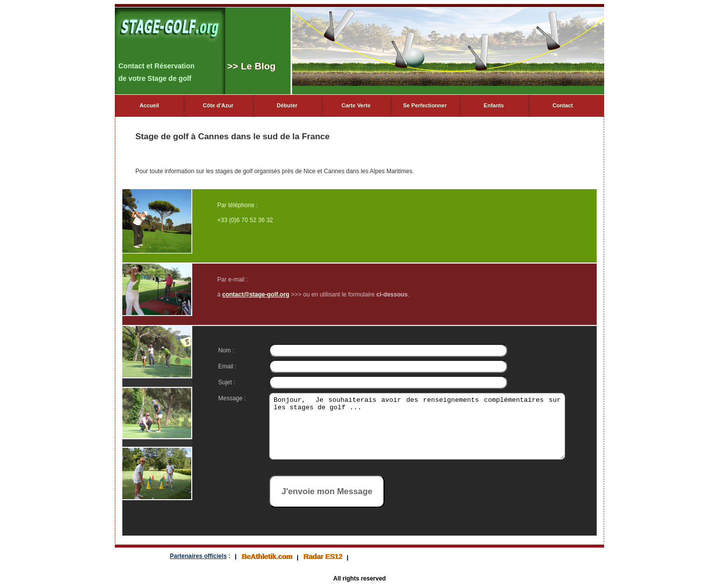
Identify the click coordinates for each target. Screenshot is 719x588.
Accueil (149, 105)
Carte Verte (356, 105)
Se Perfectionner (425, 105)
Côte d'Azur (218, 105)
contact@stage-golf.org (256, 294)
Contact (563, 105)
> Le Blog (251, 66)
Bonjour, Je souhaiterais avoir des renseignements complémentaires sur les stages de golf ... (409, 432)
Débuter (287, 105)
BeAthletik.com (267, 557)
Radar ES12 (323, 557)
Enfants (494, 105)
